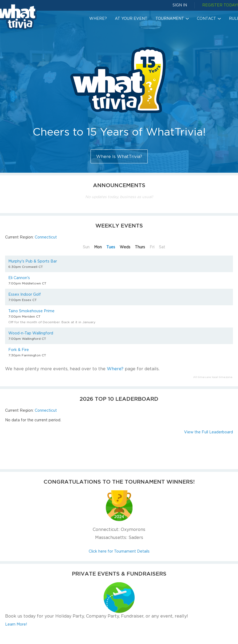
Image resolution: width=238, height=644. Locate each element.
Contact (206, 18)
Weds (125, 247)
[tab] (85, 247)
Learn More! (16, 624)
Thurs (140, 247)
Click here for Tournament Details (119, 551)
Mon (98, 247)
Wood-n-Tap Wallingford (31, 333)
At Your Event (131, 18)
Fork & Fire (19, 350)
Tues (111, 247)
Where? (98, 18)
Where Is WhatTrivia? (119, 156)
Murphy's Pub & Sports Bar (33, 261)
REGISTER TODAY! (220, 5)
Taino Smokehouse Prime (31, 311)
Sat (162, 247)
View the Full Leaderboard (208, 432)
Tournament (170, 18)
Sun (86, 247)
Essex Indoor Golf (25, 294)
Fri (152, 247)
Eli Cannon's (19, 278)
